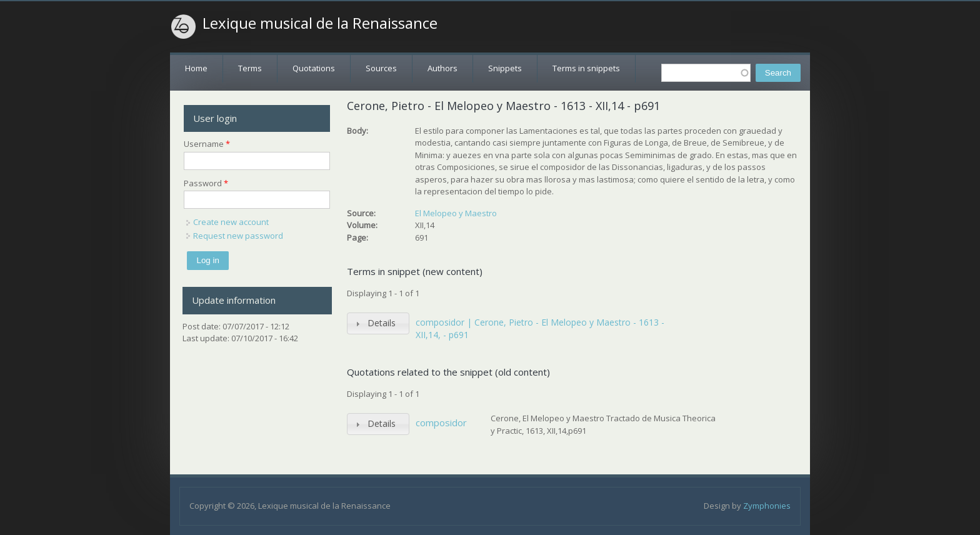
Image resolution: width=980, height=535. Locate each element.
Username (207, 144)
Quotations (314, 68)
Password (206, 183)
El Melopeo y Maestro (456, 213)
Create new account (231, 222)
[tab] (378, 323)
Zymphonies (767, 506)
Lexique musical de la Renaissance (320, 23)
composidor (441, 422)
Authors (442, 68)
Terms (250, 68)
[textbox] (706, 73)
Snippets (505, 68)
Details (382, 323)
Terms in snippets (586, 68)
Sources (381, 68)
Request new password (238, 236)
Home (196, 68)
